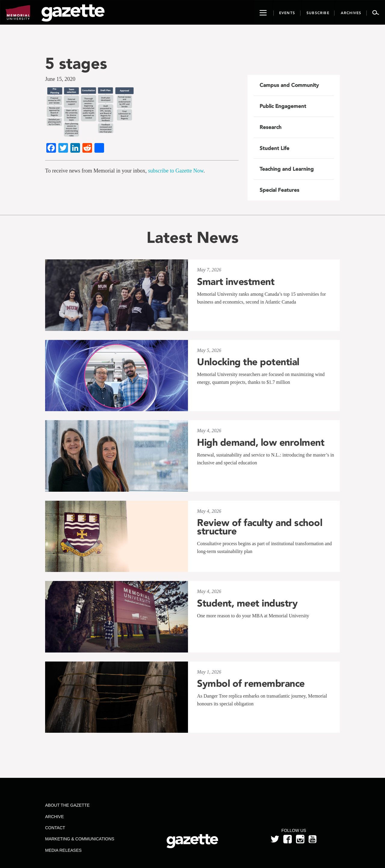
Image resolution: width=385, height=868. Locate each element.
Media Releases (63, 850)
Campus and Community (289, 85)
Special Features (279, 190)
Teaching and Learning (287, 169)
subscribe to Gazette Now (176, 171)
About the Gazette (67, 805)
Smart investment (236, 282)
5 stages (76, 63)
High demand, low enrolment (261, 442)
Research (271, 127)
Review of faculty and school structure (260, 527)
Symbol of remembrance (251, 683)
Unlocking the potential (248, 362)
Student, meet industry (247, 603)
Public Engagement (283, 106)
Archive (54, 817)
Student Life (274, 148)
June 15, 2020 (60, 79)
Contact (55, 828)
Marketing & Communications (80, 839)
